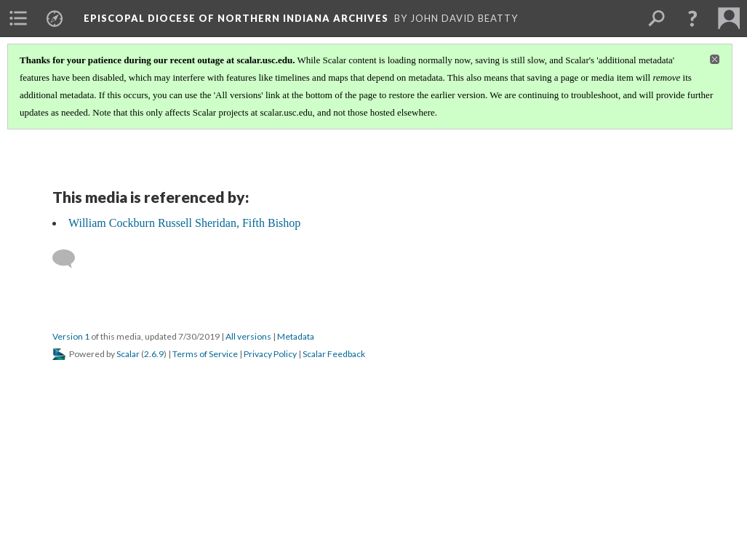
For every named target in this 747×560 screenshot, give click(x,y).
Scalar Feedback (334, 354)
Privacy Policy (270, 354)
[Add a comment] (70, 259)
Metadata (296, 336)
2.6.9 (154, 354)
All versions (248, 336)
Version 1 (71, 336)
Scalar (128, 354)
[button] (692, 18)
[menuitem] (18, 18)
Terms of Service (205, 354)
